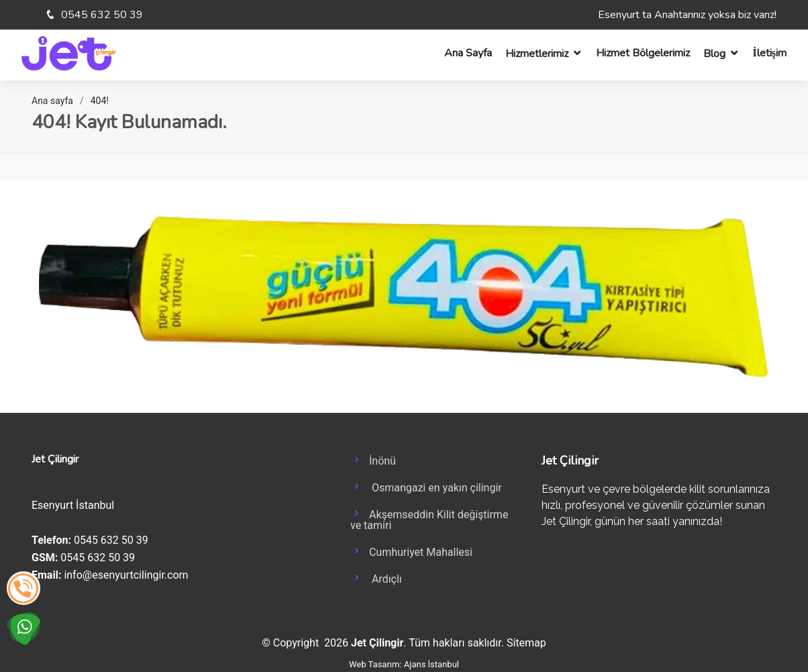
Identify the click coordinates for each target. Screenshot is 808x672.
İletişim (770, 53)
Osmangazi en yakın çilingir (426, 487)
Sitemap (526, 643)
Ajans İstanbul (432, 664)
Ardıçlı (376, 578)
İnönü (373, 460)
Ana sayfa (52, 101)
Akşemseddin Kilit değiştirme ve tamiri (429, 519)
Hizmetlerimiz (537, 54)
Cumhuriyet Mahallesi (411, 551)
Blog (714, 54)
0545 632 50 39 (101, 15)
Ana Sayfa (468, 53)
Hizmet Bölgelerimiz (643, 53)
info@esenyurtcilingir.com (126, 575)
